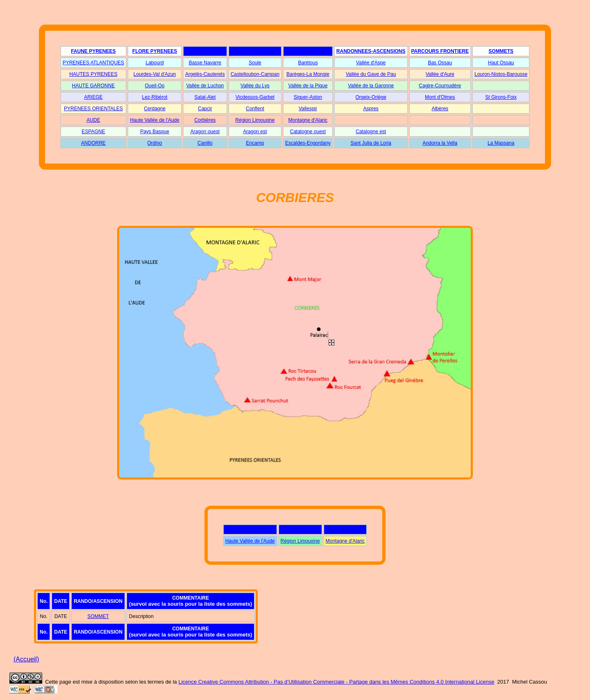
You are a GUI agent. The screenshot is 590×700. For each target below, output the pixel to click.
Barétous (308, 63)
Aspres (371, 109)
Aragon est (255, 132)
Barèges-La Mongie (308, 74)
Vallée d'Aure (440, 74)
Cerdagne (155, 109)
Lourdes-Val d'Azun (155, 74)
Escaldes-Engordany (308, 143)
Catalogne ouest (308, 132)
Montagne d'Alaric (308, 120)
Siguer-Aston (308, 97)
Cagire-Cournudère (440, 86)
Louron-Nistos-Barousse (501, 74)
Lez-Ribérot (155, 97)
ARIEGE (93, 97)
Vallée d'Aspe (371, 63)
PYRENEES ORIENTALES (93, 109)
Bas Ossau (440, 63)
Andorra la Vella (440, 143)
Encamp (255, 143)
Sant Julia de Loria (371, 143)
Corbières (205, 120)
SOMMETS (501, 51)
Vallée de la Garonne (371, 86)
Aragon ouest (205, 132)
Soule (255, 63)
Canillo (205, 143)
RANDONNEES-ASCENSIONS (371, 51)
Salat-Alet (205, 97)
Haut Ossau (501, 63)
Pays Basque (155, 132)
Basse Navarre (205, 63)
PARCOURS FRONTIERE (440, 51)
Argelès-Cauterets (205, 74)
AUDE (93, 120)
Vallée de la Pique (308, 86)
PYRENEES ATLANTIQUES (94, 63)
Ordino (155, 143)
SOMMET (98, 616)
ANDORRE (93, 143)
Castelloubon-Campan (255, 74)
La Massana (501, 143)
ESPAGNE (93, 132)
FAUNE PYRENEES (93, 51)
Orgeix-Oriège (371, 97)
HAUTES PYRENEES (93, 74)
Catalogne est (371, 132)
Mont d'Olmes (440, 97)
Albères (440, 109)
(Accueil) (26, 659)
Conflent (255, 109)
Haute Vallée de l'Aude (155, 120)
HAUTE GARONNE (94, 86)
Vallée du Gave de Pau (371, 74)
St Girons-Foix (501, 97)
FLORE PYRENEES (155, 51)
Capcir (205, 109)
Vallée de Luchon (205, 86)
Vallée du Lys (255, 86)
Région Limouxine (255, 120)
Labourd (155, 63)
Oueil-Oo (155, 86)
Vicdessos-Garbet (255, 97)
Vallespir (308, 109)
